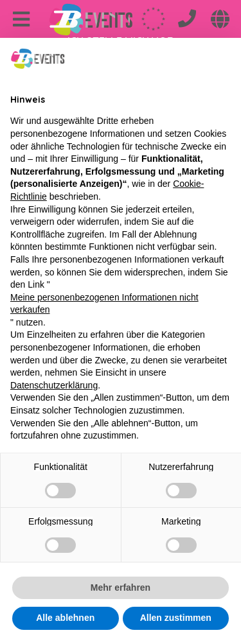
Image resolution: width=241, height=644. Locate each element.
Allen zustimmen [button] (176, 618)
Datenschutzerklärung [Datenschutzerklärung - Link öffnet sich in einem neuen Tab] (54, 385)
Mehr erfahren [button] (121, 587)
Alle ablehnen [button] (65, 618)
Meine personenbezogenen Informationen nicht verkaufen (104, 304)
